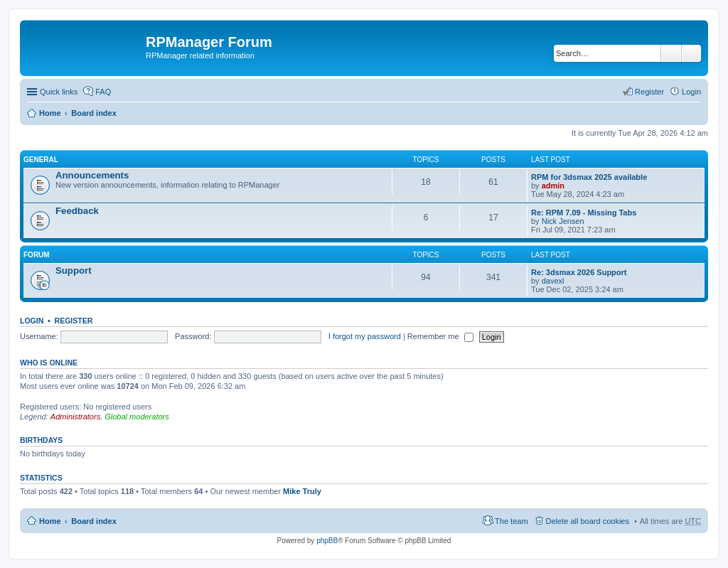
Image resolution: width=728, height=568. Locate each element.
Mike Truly (302, 491)
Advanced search (691, 53)
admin (553, 186)
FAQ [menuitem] (103, 92)
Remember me (440, 336)
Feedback (77, 211)
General (41, 160)
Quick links (59, 92)
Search (671, 53)
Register (74, 321)
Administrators (75, 417)
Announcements (92, 175)
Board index (94, 113)
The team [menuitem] (511, 521)
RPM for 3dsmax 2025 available (589, 177)
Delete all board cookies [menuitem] (588, 521)
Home (50, 113)
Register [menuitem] (649, 92)
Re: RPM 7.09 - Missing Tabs (584, 213)
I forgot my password (365, 336)
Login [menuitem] (691, 92)
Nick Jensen (563, 221)
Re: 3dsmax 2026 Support (579, 272)
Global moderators (137, 417)
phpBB (327, 541)
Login (32, 321)
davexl (553, 281)
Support (74, 270)
